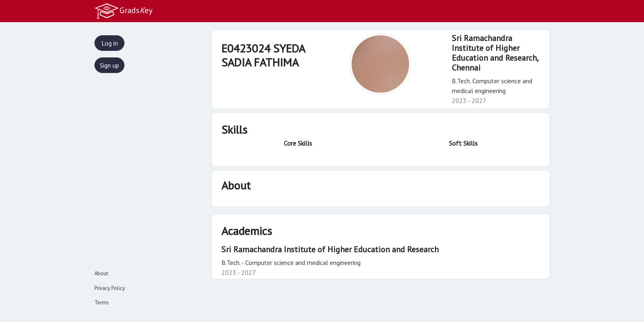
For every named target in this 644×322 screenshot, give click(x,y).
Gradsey (123, 11)
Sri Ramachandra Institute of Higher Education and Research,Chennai (495, 53)
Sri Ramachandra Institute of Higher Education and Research (330, 249)
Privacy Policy (110, 288)
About (101, 273)
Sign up (109, 65)
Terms (102, 303)
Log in (110, 43)
